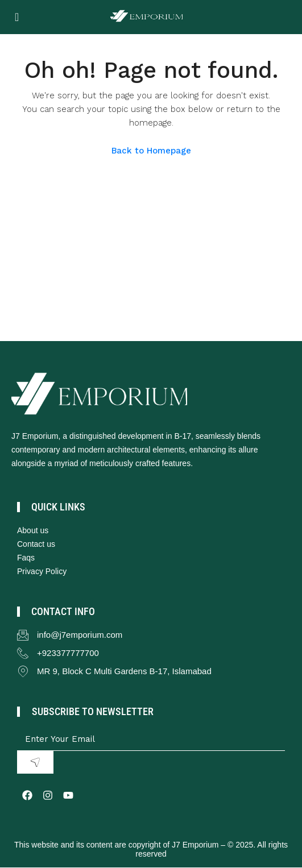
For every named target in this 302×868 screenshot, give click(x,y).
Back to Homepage (151, 151)
